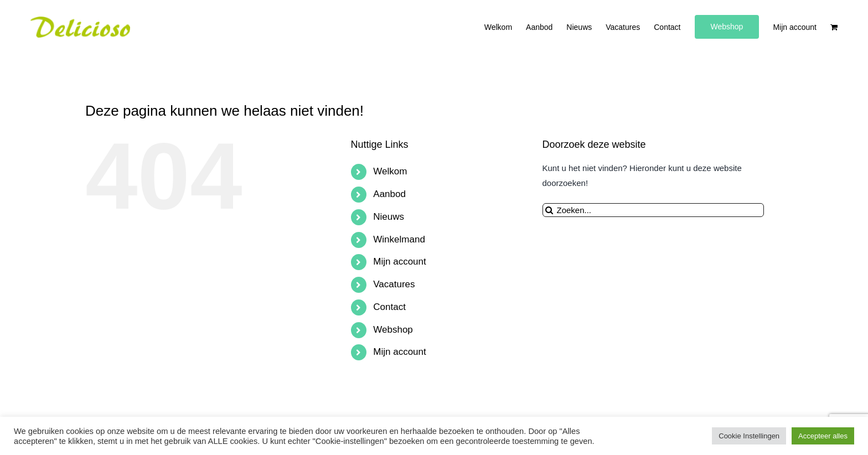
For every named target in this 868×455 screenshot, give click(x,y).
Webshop (393, 330)
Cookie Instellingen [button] (749, 436)
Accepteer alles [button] (823, 436)
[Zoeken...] (653, 210)
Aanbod (389, 194)
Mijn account (399, 262)
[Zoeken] (549, 210)
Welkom (390, 171)
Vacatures (394, 284)
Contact (389, 307)
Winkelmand (399, 239)
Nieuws (389, 217)
